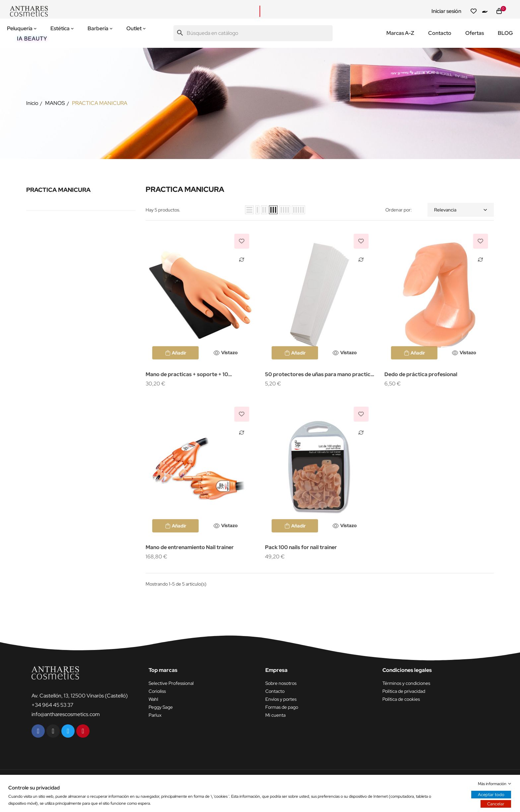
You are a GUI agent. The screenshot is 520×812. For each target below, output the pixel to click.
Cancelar (496, 804)
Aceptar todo (491, 795)
